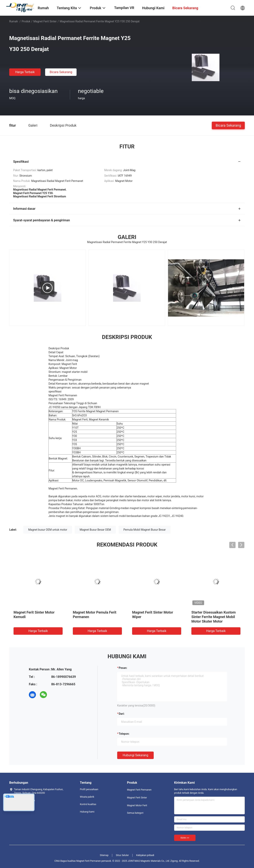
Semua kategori (135, 813)
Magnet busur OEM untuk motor (48, 530)
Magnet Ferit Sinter (45, 21)
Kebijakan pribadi (145, 855)
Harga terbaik (25, 72)
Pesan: (123, 668)
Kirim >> (185, 838)
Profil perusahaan (89, 789)
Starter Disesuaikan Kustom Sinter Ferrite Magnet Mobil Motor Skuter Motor (214, 617)
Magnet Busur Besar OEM (95, 530)
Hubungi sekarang (135, 755)
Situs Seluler (122, 855)
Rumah (14, 21)
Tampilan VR (124, 8)
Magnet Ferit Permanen (139, 790)
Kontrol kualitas (88, 804)
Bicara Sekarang (61, 72)
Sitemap (104, 855)
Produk (26, 21)
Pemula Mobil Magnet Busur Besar (145, 530)
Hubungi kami (87, 812)
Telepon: (124, 734)
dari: (122, 714)
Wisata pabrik (87, 797)
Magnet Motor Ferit (137, 805)
